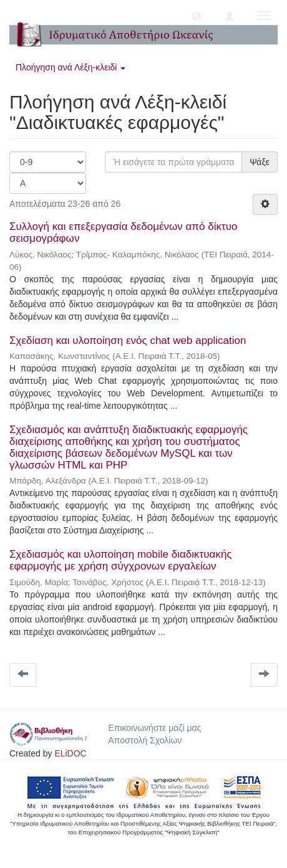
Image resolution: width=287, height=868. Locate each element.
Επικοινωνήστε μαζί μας (154, 728)
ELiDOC (70, 753)
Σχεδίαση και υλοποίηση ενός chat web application (128, 341)
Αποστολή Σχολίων (145, 740)
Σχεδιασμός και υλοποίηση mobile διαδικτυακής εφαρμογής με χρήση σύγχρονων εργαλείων (121, 560)
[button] (197, 16)
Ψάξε (260, 162)
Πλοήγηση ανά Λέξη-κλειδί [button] (71, 67)
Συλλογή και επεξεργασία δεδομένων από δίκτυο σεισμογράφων (123, 232)
